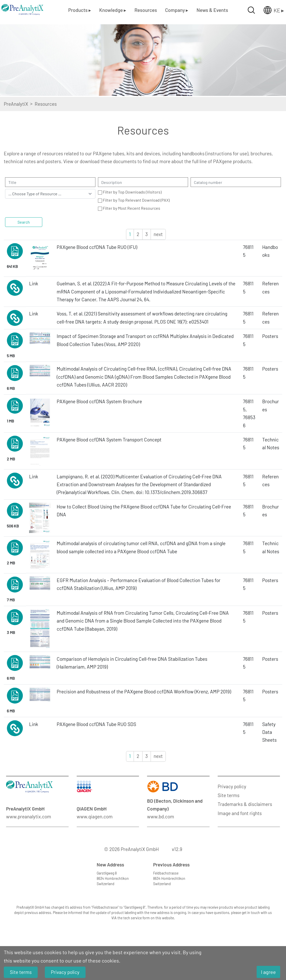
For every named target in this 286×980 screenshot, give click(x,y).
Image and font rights (240, 813)
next (158, 234)
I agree (268, 972)
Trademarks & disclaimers (245, 804)
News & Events (212, 10)
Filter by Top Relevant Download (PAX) (136, 200)
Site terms (229, 795)
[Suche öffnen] (251, 10)
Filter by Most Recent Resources (131, 208)
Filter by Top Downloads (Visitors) (132, 192)
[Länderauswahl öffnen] (270, 10)
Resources (146, 10)
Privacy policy (232, 786)
